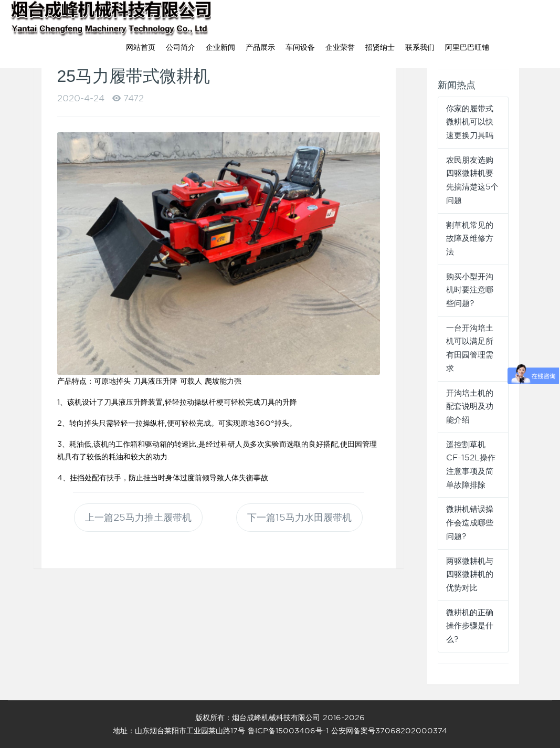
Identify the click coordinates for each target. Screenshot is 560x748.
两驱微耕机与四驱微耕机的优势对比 (470, 575)
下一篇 (299, 517)
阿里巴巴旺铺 (467, 47)
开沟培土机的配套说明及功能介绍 (470, 407)
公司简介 (181, 47)
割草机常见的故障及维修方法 (470, 239)
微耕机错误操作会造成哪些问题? (470, 523)
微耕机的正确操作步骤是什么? (470, 626)
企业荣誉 (340, 47)
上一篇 (138, 517)
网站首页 (141, 47)
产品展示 (260, 47)
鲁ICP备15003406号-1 (288, 731)
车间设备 (300, 47)
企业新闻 (220, 47)
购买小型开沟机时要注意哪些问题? (470, 290)
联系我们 (420, 47)
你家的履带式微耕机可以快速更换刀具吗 (470, 122)
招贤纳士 (380, 47)
